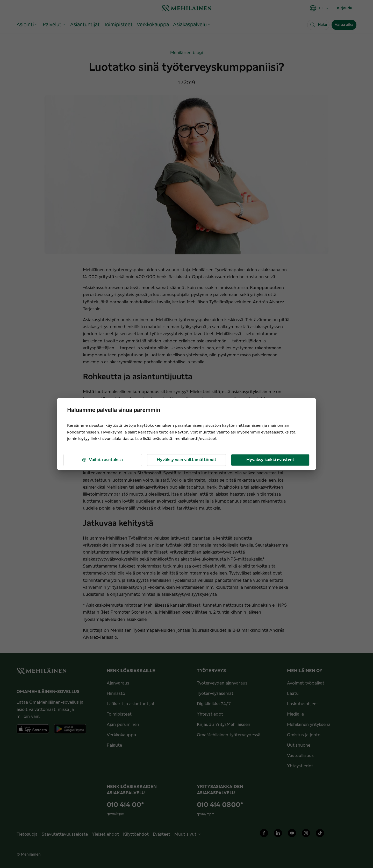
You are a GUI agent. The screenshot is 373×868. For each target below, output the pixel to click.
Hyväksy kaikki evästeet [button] (270, 460)
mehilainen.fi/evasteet (196, 439)
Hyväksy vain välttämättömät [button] (187, 460)
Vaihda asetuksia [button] (102, 460)
